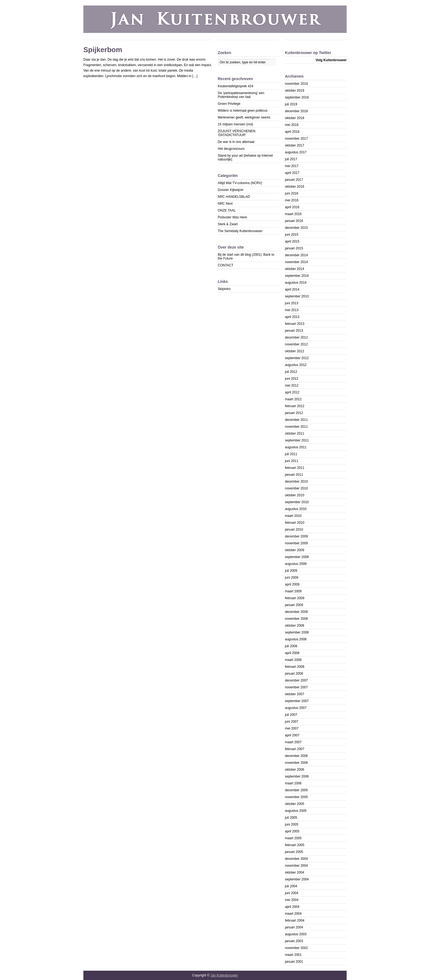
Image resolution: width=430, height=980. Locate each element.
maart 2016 (293, 214)
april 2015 (292, 241)
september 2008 (297, 632)
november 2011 (296, 427)
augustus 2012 (296, 365)
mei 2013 (292, 310)
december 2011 (296, 420)
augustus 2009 (296, 564)
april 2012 (292, 392)
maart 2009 (293, 591)
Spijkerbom (103, 50)
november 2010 (296, 488)
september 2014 (297, 276)
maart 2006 (293, 783)
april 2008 (292, 653)
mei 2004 (292, 900)
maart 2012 (293, 399)
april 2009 (292, 584)
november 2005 (296, 797)
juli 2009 (291, 571)
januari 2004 (294, 927)
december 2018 (296, 111)
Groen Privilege (229, 104)
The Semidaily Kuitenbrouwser (240, 231)
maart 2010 (293, 516)
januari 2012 (294, 413)
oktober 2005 (295, 804)
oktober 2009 (295, 550)
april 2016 (292, 207)
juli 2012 (291, 372)
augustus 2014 (296, 283)
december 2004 (296, 859)
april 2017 (292, 173)
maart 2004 (293, 914)
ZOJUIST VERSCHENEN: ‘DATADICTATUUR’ (237, 133)
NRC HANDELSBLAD (234, 197)
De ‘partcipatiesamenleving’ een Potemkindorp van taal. (241, 95)
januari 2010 (294, 530)
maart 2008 (293, 660)
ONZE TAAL (227, 210)
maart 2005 (293, 838)
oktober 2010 (295, 495)
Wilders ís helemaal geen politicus (243, 111)
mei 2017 (292, 166)
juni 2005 (292, 824)
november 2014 (296, 262)
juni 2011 (292, 461)
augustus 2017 (296, 152)
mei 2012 (292, 385)
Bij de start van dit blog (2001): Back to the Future (246, 257)
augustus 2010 (296, 509)
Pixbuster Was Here (232, 217)
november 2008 (296, 619)
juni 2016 (292, 193)
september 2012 (297, 358)
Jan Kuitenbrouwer (224, 975)
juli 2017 (291, 159)
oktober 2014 (295, 269)
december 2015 (296, 228)
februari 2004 (295, 920)
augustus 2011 (296, 447)
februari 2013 (295, 324)
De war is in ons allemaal (236, 142)
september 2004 (297, 879)
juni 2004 (292, 893)
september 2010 (297, 502)
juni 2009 (292, 578)
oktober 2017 (295, 145)
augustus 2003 (296, 934)
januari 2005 (294, 852)
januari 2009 (294, 605)
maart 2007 (293, 742)
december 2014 (296, 255)
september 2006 (297, 776)
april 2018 (292, 132)
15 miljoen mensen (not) (235, 124)
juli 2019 (291, 104)
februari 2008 (295, 667)
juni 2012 (292, 379)
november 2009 (296, 543)
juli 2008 (291, 646)
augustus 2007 (296, 708)
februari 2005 (295, 845)
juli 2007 (291, 715)
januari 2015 (294, 248)
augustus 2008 (296, 639)
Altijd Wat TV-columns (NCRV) (240, 183)
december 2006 (296, 756)
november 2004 (296, 866)
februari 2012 (295, 406)
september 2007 (297, 701)
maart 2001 (293, 955)
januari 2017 (294, 180)
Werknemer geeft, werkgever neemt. (244, 117)
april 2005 (292, 831)
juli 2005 (291, 818)
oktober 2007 (295, 694)
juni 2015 (292, 235)
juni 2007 (292, 722)
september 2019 (297, 97)
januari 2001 (294, 962)
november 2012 (296, 344)
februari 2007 (295, 749)
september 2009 (297, 557)
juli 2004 (291, 886)
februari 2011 (295, 468)
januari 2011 (294, 475)
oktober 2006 (295, 770)
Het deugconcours (231, 149)
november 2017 (296, 139)
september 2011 (297, 440)
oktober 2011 (295, 433)
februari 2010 (295, 523)
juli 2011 (291, 454)
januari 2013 (294, 331)
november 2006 (296, 763)
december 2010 (296, 481)
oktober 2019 (295, 91)
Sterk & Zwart (228, 224)
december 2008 (296, 612)
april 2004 (292, 907)
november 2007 (296, 687)
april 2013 (292, 317)
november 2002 (296, 948)
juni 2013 (292, 303)
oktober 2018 (295, 118)
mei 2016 (292, 200)
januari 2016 (294, 221)
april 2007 (292, 735)
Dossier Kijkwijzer (231, 190)
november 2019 (296, 84)
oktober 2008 (295, 626)
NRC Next (225, 204)
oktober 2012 (295, 351)
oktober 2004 (295, 872)
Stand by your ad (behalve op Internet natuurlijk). (245, 157)
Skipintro (224, 289)
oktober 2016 (295, 187)
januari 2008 (294, 674)
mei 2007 (292, 728)
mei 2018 (292, 125)
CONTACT (226, 265)
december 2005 (296, 790)
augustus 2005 (296, 811)
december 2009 (296, 536)
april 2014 (292, 289)
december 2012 (296, 337)
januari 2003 (294, 941)
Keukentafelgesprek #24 (235, 86)
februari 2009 (295, 598)
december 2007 (296, 680)
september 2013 (297, 296)
